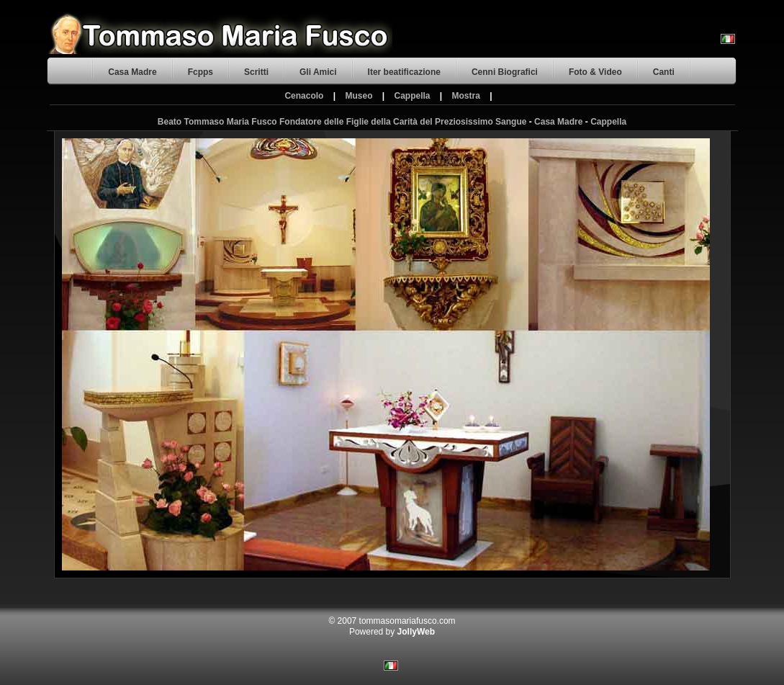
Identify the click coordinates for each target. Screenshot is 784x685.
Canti (664, 72)
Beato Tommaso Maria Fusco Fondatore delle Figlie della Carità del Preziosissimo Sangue (342, 122)
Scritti (256, 72)
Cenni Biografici (505, 72)
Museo (359, 96)
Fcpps (200, 72)
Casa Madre (132, 72)
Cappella (413, 96)
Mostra (466, 96)
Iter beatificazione (404, 72)
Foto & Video (595, 72)
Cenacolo (304, 96)
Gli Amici (318, 72)
